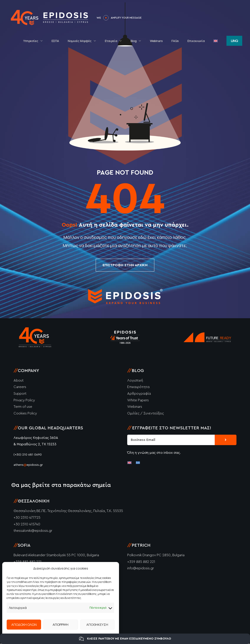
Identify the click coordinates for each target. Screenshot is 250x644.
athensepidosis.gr (30, 465)
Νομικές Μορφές (100, 40)
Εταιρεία (128, 40)
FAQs (183, 40)
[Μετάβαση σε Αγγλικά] (217, 40)
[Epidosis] (50, 17)
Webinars (167, 40)
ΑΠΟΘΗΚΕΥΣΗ (97, 625)
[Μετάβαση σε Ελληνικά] (138, 463)
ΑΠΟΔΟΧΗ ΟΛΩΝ (24, 625)
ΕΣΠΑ (78, 40)
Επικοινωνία (201, 40)
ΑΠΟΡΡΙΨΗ (61, 625)
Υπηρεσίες (57, 40)
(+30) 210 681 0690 (28, 455)
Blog (148, 40)
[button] (234, 40)
